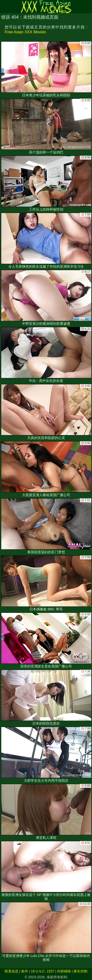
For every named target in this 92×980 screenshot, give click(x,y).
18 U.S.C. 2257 (43, 971)
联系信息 (12, 971)
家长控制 (80, 971)
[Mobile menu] (4, 7)
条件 (25, 971)
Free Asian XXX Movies (25, 32)
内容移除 (64, 971)
